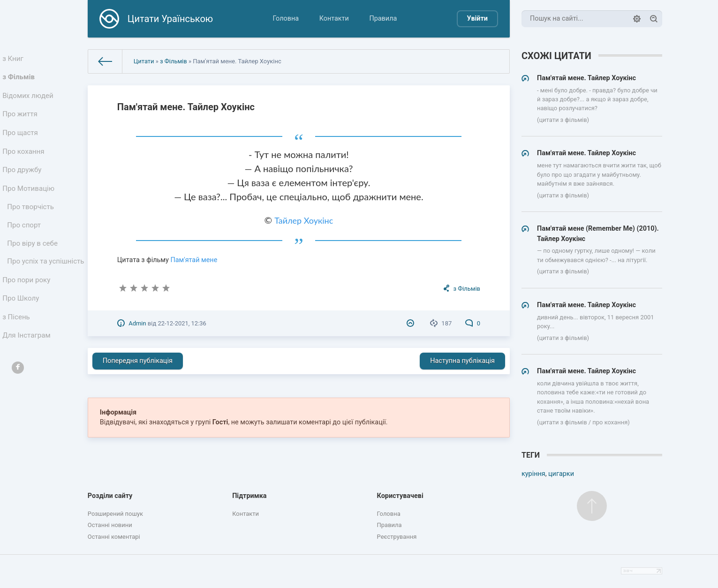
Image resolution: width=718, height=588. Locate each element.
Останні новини (110, 525)
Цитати (144, 61)
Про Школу (22, 335)
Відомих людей (29, 101)
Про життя (21, 121)
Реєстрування (397, 537)
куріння (533, 474)
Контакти (334, 19)
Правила (383, 19)
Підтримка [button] (249, 496)
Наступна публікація (462, 361)
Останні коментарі (114, 537)
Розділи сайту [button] (110, 496)
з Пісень (18, 356)
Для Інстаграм (28, 377)
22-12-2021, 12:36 (182, 323)
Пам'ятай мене (194, 260)
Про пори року (27, 315)
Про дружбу (23, 183)
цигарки (561, 474)
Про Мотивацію (30, 204)
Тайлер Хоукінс (304, 220)
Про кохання (25, 162)
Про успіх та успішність (29, 290)
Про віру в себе (34, 264)
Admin (137, 323)
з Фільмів (20, 80)
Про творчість (32, 224)
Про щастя (22, 142)
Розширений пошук (115, 514)
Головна (286, 19)
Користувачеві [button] (400, 496)
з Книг (15, 59)
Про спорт (26, 245)
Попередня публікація (138, 361)
